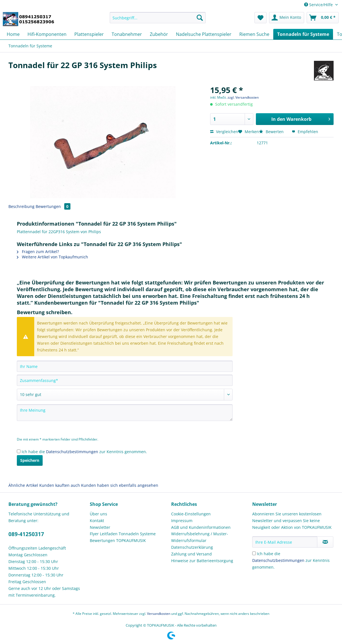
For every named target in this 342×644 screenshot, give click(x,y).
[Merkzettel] (260, 18)
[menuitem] (158, 20)
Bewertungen (53, 206)
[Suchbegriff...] (158, 18)
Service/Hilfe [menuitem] (319, 5)
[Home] (13, 34)
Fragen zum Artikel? (38, 252)
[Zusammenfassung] (125, 380)
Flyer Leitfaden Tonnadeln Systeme (123, 534)
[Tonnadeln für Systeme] (303, 34)
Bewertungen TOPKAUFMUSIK (118, 540)
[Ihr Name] (125, 366)
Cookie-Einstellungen (191, 514)
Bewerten (272, 132)
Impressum (182, 521)
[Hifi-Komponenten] (47, 34)
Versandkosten (159, 614)
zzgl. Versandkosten (243, 97)
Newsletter (100, 527)
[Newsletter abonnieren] (325, 542)
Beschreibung (21, 206)
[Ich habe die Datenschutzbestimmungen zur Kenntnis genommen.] (19, 451)
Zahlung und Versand (191, 554)
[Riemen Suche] (254, 34)
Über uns (98, 514)
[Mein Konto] (287, 18)
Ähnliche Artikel (23, 485)
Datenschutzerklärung (192, 547)
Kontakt (97, 521)
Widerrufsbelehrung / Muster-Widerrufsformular (200, 537)
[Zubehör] (159, 34)
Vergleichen (224, 132)
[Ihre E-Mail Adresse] (285, 542)
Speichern (30, 460)
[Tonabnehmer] (127, 34)
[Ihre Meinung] (125, 413)
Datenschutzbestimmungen (72, 452)
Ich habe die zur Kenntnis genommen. (84, 452)
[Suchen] (200, 18)
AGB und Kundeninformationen (201, 527)
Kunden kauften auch (60, 485)
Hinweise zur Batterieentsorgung (202, 561)
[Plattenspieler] (89, 34)
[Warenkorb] (323, 18)
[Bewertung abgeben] (125, 395)
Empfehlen (305, 132)
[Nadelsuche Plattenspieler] (204, 34)
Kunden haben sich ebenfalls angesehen (120, 485)
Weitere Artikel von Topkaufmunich (52, 257)
